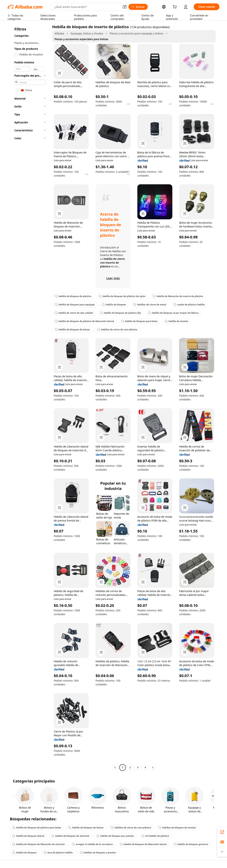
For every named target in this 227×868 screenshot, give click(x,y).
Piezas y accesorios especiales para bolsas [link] (81, 39)
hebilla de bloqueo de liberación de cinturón (38, 844)
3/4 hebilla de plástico (155, 836)
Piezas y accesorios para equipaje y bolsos (136, 33)
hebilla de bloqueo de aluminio (70, 836)
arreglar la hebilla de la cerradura (92, 844)
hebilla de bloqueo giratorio (191, 844)
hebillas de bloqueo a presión (98, 853)
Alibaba (59, 33)
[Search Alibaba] (87, 7)
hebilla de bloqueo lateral (28, 836)
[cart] (175, 7)
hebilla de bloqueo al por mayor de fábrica (173, 313)
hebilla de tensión (176, 321)
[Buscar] (138, 7)
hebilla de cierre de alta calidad (74, 313)
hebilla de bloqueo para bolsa (139, 321)
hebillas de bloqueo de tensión (177, 828)
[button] (125, 7)
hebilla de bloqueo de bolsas (72, 330)
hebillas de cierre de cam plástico (117, 330)
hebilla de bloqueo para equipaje (75, 305)
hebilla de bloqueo (114, 305)
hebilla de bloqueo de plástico (73, 296)
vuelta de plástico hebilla (189, 305)
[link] (222, 832)
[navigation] (29, 398)
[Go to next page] (153, 768)
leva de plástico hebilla (58, 853)
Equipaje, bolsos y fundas (87, 33)
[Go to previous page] (115, 768)
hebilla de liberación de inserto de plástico (178, 296)
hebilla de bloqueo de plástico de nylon (122, 296)
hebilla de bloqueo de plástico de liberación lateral (84, 321)
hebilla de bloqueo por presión (115, 836)
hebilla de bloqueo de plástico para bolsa (37, 828)
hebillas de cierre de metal (150, 305)
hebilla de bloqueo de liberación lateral (143, 844)
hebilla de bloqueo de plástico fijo (120, 313)
